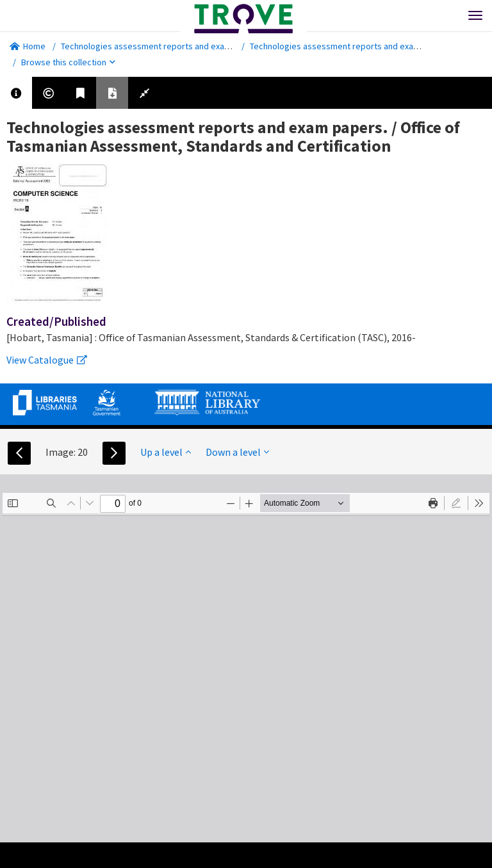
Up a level (166, 452)
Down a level (237, 452)
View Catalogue (47, 360)
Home (28, 46)
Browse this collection (68, 62)
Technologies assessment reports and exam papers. (162, 46)
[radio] (456, 503)
